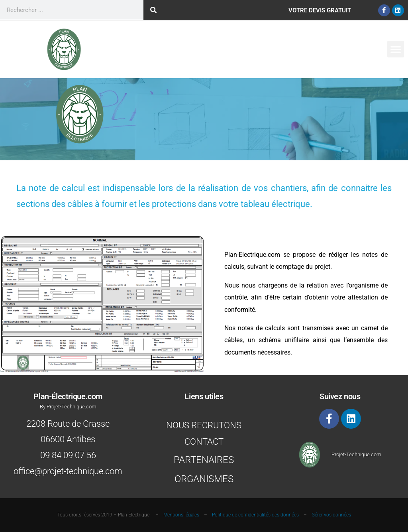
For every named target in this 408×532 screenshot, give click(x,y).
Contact (204, 442)
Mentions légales (181, 515)
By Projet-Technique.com (68, 407)
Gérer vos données (331, 515)
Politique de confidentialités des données (255, 515)
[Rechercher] (153, 10)
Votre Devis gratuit (320, 10)
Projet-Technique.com (356, 454)
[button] (396, 49)
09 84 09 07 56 (68, 455)
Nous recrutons (204, 425)
